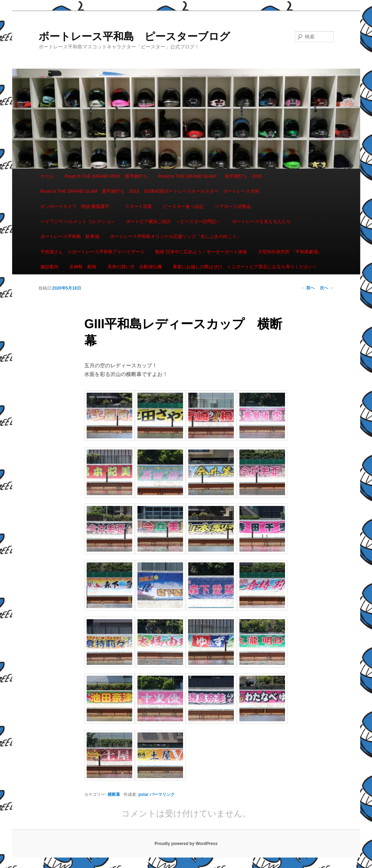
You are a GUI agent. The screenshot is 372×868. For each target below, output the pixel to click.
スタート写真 (138, 206)
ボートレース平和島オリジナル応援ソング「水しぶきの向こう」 (176, 236)
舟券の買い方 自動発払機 (135, 267)
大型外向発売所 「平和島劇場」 (290, 252)
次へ (327, 288)
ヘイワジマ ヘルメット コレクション (78, 221)
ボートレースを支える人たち (262, 221)
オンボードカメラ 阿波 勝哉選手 (77, 206)
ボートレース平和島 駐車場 (70, 236)
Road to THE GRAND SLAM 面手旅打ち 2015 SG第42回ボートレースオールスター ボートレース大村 (150, 191)
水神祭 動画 (83, 267)
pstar (144, 794)
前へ (308, 288)
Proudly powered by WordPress (186, 844)
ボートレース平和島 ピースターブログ (134, 36)
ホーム (47, 176)
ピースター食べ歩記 (183, 206)
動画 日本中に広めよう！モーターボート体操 (201, 252)
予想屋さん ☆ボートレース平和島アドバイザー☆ (92, 252)
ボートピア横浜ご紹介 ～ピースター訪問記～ (173, 221)
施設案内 (49, 267)
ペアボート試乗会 (233, 206)
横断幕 (114, 794)
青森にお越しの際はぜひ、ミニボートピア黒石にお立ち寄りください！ (245, 267)
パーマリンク (162, 794)
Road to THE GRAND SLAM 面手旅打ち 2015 (210, 176)
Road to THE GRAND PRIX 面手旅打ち (106, 176)
